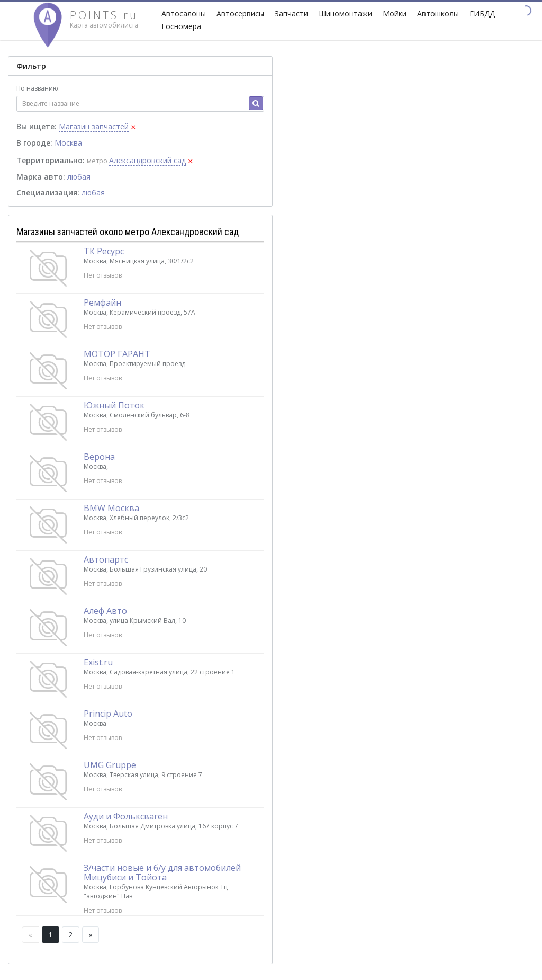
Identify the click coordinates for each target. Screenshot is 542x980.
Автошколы (438, 14)
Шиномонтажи (345, 14)
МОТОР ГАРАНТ (117, 354)
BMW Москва (111, 508)
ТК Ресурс (104, 251)
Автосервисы (240, 14)
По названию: (38, 88)
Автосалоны (184, 14)
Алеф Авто (105, 611)
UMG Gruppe (110, 765)
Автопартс (106, 559)
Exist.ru (98, 662)
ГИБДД (482, 14)
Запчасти (291, 14)
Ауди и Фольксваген (126, 816)
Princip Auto (108, 714)
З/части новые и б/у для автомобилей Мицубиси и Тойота (162, 872)
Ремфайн (102, 302)
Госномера (181, 26)
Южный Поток (114, 405)
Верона (99, 457)
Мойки (395, 14)
